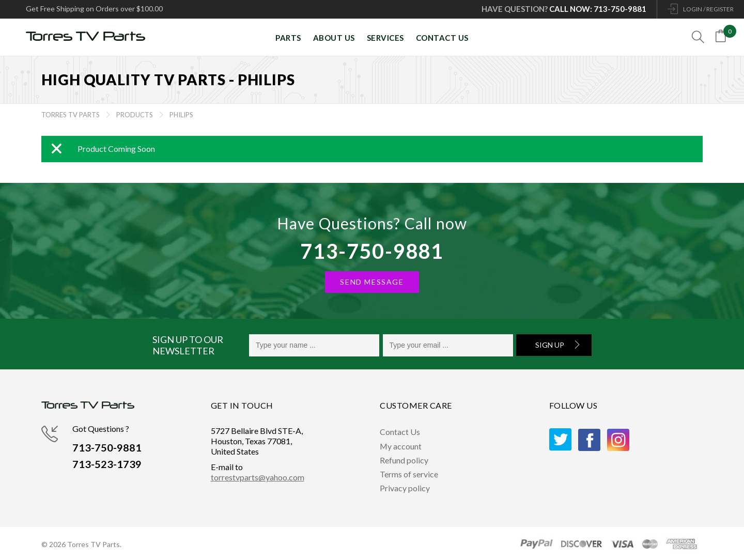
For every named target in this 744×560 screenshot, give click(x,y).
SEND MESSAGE (372, 282)
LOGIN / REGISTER (708, 9)
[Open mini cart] (723, 38)
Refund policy (404, 460)
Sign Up (550, 345)
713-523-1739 (107, 464)
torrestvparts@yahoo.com (258, 477)
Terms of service (409, 474)
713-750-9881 (372, 251)
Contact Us (400, 432)
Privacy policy (405, 488)
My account (401, 446)
